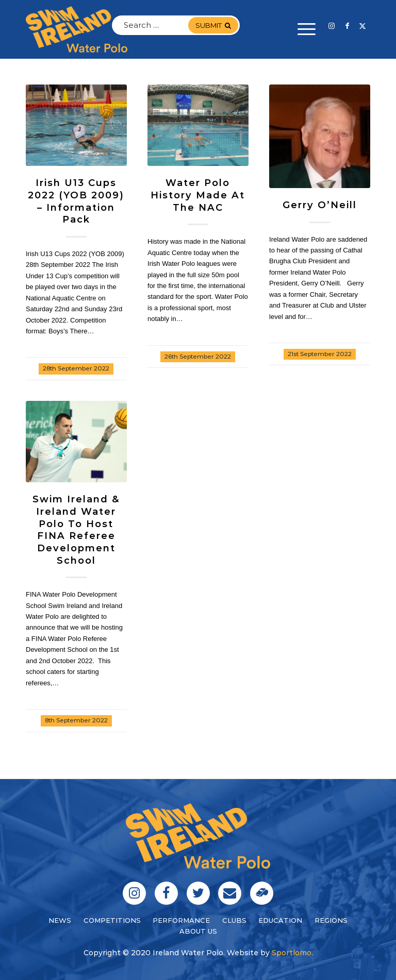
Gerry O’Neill (320, 205)
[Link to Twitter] (362, 26)
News (60, 920)
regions (331, 920)
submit (213, 25)
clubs (234, 920)
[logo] (77, 29)
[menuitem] (301, 29)
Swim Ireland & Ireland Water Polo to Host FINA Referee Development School (76, 529)
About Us (198, 931)
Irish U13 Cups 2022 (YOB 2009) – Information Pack (76, 201)
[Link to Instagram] (332, 26)
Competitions (112, 920)
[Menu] (301, 29)
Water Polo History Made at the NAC (198, 195)
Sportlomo (292, 953)
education (280, 920)
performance (181, 920)
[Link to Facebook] (347, 26)
